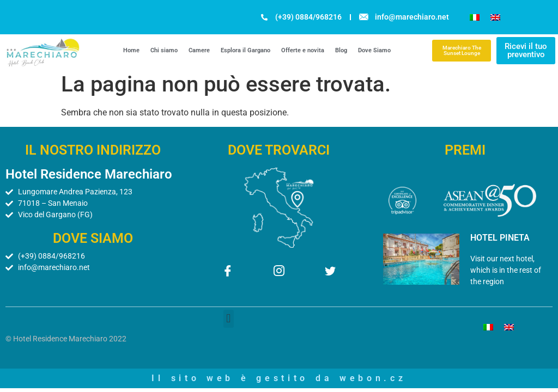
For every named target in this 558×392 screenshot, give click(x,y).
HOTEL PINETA (500, 238)
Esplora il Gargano (245, 50)
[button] (229, 319)
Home (131, 50)
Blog (341, 50)
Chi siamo (164, 50)
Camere (199, 50)
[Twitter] (330, 272)
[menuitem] (475, 17)
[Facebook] (228, 272)
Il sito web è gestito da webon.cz (279, 378)
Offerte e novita (303, 50)
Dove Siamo (374, 50)
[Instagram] (279, 272)
